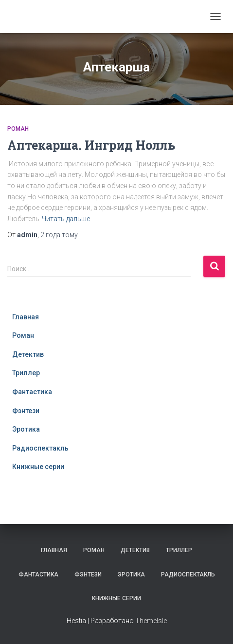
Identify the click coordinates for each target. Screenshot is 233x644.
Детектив (28, 354)
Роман (18, 129)
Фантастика (32, 392)
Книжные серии (38, 467)
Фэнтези (26, 411)
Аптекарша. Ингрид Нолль (91, 145)
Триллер (26, 373)
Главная (26, 317)
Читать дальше (66, 219)
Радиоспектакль (40, 448)
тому (59, 235)
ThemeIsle (151, 621)
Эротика (26, 429)
